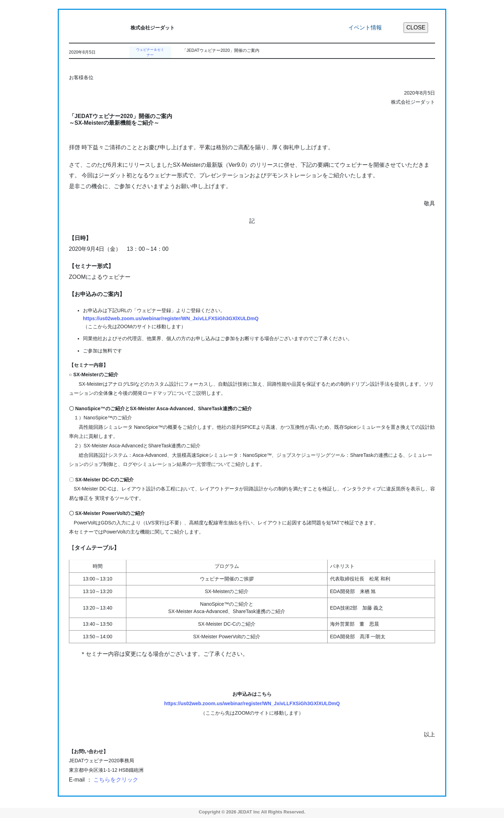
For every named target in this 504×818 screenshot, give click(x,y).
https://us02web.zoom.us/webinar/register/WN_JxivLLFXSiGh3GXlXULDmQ (171, 318)
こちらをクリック (116, 780)
